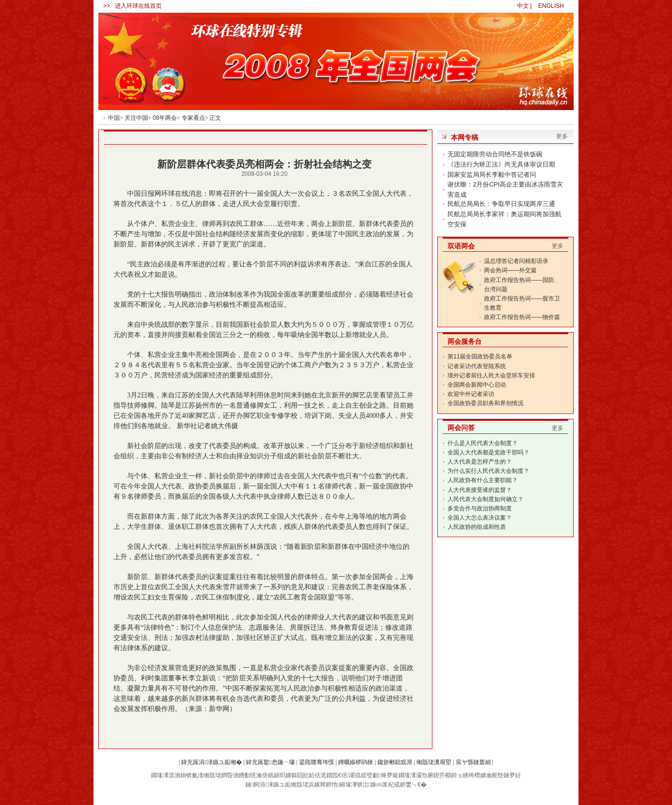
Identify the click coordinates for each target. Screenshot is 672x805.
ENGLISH (551, 6)
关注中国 (136, 118)
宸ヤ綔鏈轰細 (473, 762)
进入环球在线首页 (138, 6)
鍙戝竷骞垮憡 (317, 762)
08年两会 (165, 118)
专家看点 (193, 118)
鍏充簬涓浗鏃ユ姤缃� (211, 762)
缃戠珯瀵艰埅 (434, 762)
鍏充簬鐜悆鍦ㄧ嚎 (270, 762)
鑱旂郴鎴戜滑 (395, 762)
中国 (114, 118)
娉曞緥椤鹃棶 (355, 762)
